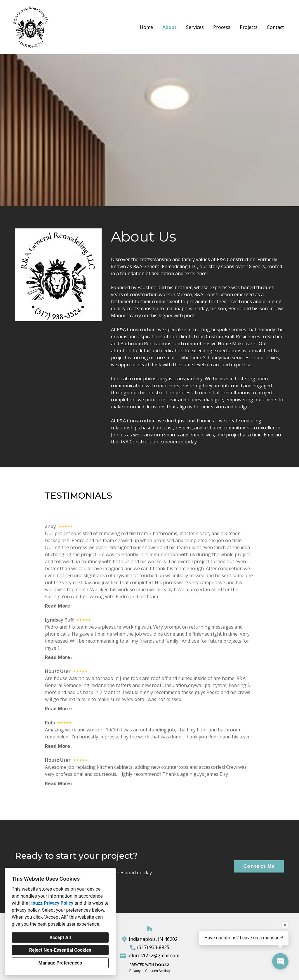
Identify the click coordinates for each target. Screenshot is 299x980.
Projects (249, 27)
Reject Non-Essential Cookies (60, 950)
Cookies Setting (158, 971)
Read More (59, 606)
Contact (275, 27)
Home (146, 27)
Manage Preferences (60, 963)
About (170, 27)
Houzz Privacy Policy (51, 903)
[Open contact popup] (280, 961)
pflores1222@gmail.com (153, 956)
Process (222, 27)
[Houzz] (149, 928)
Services (195, 27)
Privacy (135, 971)
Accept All (60, 937)
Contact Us (259, 866)
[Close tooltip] (285, 925)
